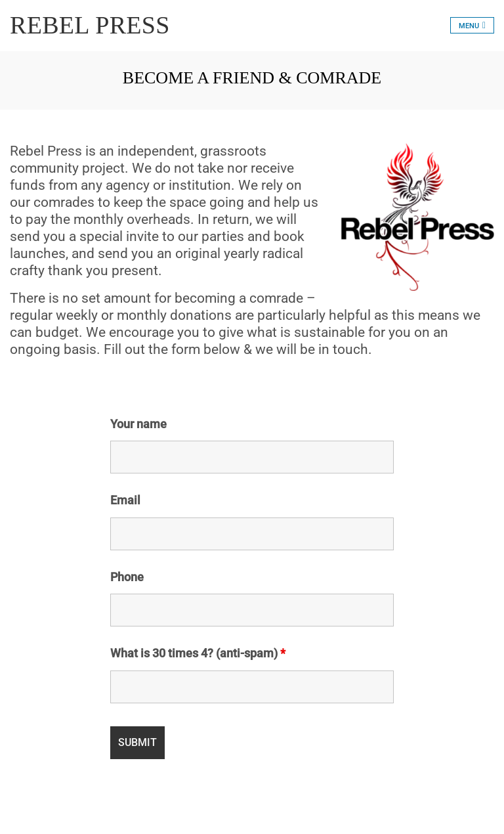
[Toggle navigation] (472, 25)
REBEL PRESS (90, 25)
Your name (138, 424)
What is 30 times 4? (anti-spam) (198, 653)
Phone (127, 577)
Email (125, 500)
